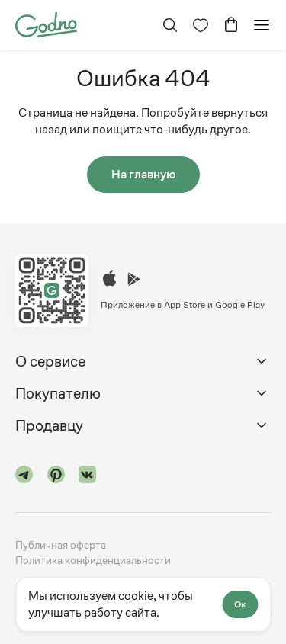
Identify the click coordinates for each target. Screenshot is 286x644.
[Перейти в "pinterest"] (56, 477)
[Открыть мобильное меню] (262, 25)
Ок (240, 604)
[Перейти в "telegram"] (24, 477)
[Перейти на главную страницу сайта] (46, 23)
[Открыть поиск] (170, 25)
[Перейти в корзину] (231, 25)
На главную (143, 174)
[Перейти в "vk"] (88, 477)
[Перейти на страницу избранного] (201, 25)
